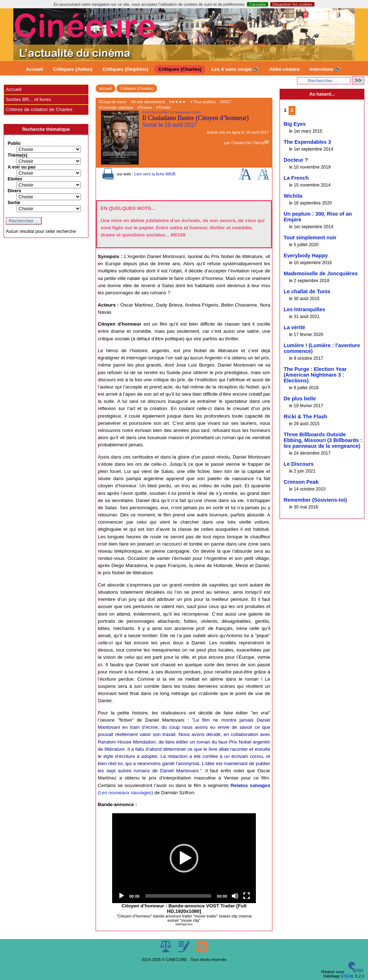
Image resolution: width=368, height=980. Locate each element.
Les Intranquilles (304, 309)
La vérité (294, 327)
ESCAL (348, 976)
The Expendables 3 (307, 142)
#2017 (226, 102)
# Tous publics (203, 102)
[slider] (178, 896)
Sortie (14, 203)
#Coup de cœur (112, 102)
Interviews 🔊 (325, 69)
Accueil (34, 69)
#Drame (145, 107)
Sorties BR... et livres (28, 99)
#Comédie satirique (116, 107)
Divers (14, 191)
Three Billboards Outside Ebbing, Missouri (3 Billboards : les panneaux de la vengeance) (323, 440)
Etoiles (15, 179)
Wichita (293, 196)
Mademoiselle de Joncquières (321, 273)
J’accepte (257, 4)
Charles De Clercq (247, 143)
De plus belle (300, 399)
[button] (184, 858)
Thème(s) (17, 155)
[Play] (121, 896)
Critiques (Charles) (180, 69)
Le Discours (298, 464)
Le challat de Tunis (307, 291)
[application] (184, 858)
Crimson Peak (301, 482)
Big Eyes (295, 124)
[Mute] (235, 896)
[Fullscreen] (247, 896)
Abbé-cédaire (284, 69)
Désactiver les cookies (292, 4)
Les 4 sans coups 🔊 (235, 69)
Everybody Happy (306, 256)
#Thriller (163, 107)
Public (14, 143)
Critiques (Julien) (73, 69)
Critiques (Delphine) (125, 69)
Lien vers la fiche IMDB (155, 174)
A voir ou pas (22, 167)
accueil (105, 88)
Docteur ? (296, 160)
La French (296, 178)
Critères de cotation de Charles (39, 109)
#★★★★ (178, 102)
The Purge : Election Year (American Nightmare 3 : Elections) (315, 375)
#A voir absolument (148, 102)
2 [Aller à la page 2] (292, 110)
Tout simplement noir (310, 238)
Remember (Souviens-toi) (315, 500)
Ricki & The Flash (305, 417)
